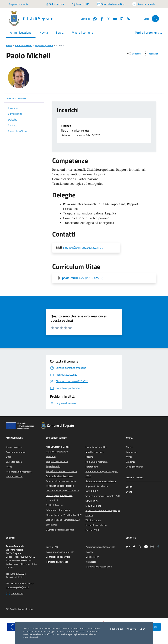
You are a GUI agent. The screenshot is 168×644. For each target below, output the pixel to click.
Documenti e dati (14, 477)
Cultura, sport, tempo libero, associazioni (59, 498)
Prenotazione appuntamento (60, 552)
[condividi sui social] (134, 53)
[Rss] (127, 19)
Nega (142, 629)
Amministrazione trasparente (100, 547)
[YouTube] (114, 19)
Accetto (132, 629)
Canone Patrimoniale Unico (59, 476)
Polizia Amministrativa (96, 462)
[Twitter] (107, 19)
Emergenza (52, 525)
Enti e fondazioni (14, 462)
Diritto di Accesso (54, 505)
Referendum (92, 467)
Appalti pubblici (53, 466)
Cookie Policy (92, 557)
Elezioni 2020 (92, 530)
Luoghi (129, 487)
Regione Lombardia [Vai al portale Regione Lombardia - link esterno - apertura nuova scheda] (18, 4)
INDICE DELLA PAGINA (24, 99)
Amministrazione (24, 46)
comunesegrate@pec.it (17, 587)
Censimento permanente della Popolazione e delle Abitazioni (61, 483)
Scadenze (131, 462)
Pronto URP (15, 594)
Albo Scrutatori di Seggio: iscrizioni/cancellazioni (58, 449)
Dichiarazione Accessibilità (99, 567)
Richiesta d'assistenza (57, 562)
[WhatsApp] (94, 19)
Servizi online (92, 501)
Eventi (129, 492)
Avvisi (129, 457)
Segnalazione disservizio (58, 557)
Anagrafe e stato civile (57, 461)
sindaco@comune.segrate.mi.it (83, 247)
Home (9, 46)
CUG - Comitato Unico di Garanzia (62, 491)
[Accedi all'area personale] (144, 4)
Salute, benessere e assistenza (101, 481)
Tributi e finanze (93, 520)
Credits (13, 609)
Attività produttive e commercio (61, 471)
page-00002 (92, 491)
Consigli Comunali (135, 467)
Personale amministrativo (19, 472)
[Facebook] (100, 19)
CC (7, 609)
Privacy (90, 552)
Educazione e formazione (58, 510)
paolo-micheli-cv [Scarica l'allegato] (83, 278)
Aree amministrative (16, 452)
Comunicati (131, 452)
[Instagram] (120, 19)
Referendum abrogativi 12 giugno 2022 (102, 474)
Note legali (91, 562)
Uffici (9, 457)
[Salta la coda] (55, 4)
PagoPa (89, 457)
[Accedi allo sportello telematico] (110, 4)
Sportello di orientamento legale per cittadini (103, 513)
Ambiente (51, 456)
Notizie (129, 447)
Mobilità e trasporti (95, 452)
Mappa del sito (25, 609)
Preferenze (117, 629)
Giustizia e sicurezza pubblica (60, 530)
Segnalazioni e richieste (97, 486)
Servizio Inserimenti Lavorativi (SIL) (103, 496)
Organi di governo (44, 46)
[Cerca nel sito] (155, 19)
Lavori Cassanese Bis (96, 447)
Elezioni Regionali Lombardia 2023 (63, 520)
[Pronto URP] (80, 4)
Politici (9, 467)
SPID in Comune (93, 506)
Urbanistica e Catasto (96, 525)
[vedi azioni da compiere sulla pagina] (151, 53)
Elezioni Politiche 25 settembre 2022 (64, 515)
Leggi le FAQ (52, 547)
